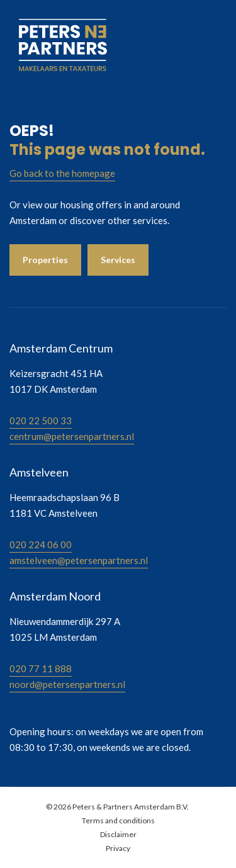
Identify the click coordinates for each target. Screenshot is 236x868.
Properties (45, 260)
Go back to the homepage (62, 173)
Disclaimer (118, 834)
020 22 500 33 (41, 420)
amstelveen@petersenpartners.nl (79, 560)
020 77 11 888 (41, 668)
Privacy (118, 848)
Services (118, 260)
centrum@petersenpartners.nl (72, 436)
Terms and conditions (118, 820)
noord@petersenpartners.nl (67, 684)
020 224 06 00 (41, 544)
